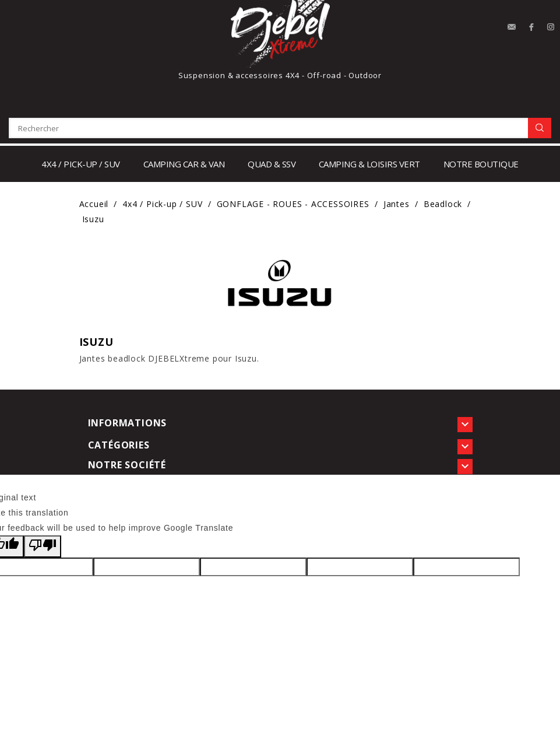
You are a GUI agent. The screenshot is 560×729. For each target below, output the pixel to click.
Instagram (551, 27)
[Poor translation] (43, 546)
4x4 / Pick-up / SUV (81, 164)
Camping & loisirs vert (369, 164)
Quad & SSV (272, 164)
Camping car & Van (184, 164)
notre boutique (481, 164)
